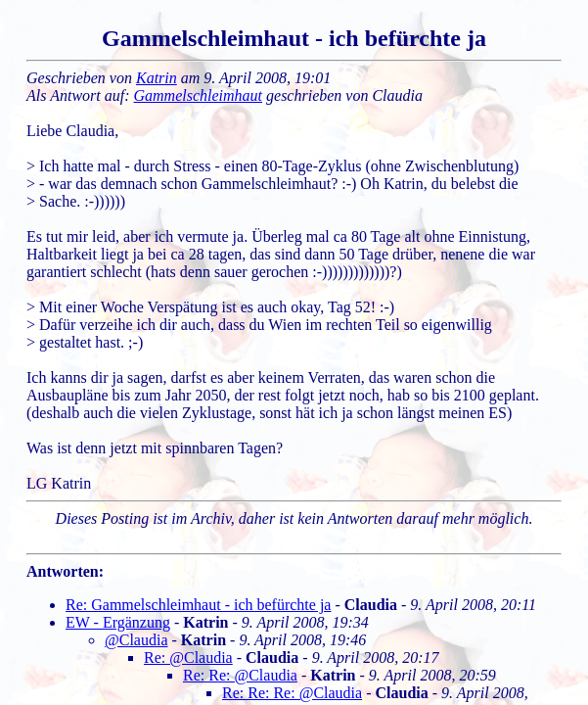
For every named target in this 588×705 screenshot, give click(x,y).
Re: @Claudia (188, 658)
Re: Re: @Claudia (240, 675)
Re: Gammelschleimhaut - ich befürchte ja (198, 605)
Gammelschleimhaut (199, 95)
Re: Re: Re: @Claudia (292, 693)
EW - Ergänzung (118, 622)
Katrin (157, 78)
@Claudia (136, 640)
